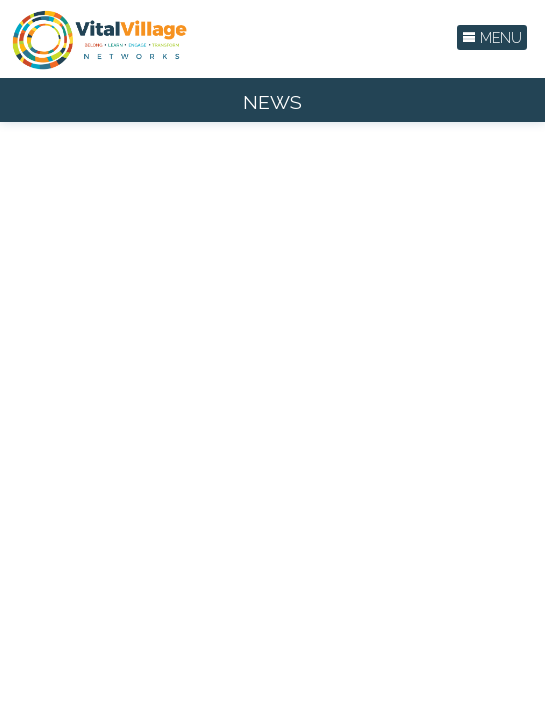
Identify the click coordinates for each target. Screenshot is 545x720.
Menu (492, 38)
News (272, 102)
